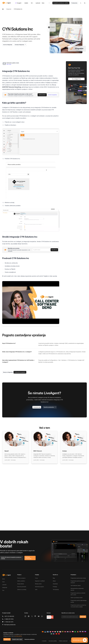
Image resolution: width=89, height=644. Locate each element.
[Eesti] (45, 632)
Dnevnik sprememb (22, 587)
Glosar (54, 581)
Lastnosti (4, 585)
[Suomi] (48, 632)
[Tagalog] (54, 634)
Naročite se (54, 250)
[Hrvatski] (53, 632)
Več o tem (9, 64)
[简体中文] (59, 634)
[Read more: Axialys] (73, 447)
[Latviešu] (65, 632)
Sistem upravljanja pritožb (77, 598)
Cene (3, 582)
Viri (32, 3)
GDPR (71, 641)
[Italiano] (58, 632)
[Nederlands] (68, 632)
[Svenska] (51, 634)
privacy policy (18, 636)
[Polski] (73, 632)
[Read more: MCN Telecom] (44, 447)
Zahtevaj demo (42, 95)
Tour (3, 590)
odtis (36, 589)
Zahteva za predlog (22, 589)
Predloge (55, 587)
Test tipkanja (56, 589)
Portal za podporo (21, 578)
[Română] (78, 632)
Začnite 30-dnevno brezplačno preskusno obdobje (11, 558)
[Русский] (80, 632)
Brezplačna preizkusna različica (61, 3)
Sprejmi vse (7, 639)
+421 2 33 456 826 (9, 616)
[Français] (50, 632)
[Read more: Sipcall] (16, 447)
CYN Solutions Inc (18, 9)
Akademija (55, 584)
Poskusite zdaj (37, 407)
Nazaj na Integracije (8, 372)
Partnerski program (39, 587)
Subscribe (83, 617)
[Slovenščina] (85, 632)
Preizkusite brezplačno (20, 372)
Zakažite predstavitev (50, 407)
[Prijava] (81, 3)
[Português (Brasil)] (75, 632)
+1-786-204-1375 (9, 622)
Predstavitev (74, 3)
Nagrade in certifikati (40, 581)
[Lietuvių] (63, 632)
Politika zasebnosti (63, 641)
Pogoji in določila (43, 641)
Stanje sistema (21, 584)
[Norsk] (70, 632)
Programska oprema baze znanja (78, 578)
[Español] (43, 632)
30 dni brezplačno (53, 95)
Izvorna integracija (8, 45)
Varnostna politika (53, 641)
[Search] (50, 3)
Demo (4, 579)
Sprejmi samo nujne (17, 639)
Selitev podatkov (21, 581)
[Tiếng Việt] (56, 634)
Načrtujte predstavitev (28, 558)
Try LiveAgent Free (76, 79)
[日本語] (60, 632)
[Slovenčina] (83, 632)
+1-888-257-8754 (9, 619)
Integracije (9, 9)
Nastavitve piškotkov (30, 639)
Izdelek (27, 3)
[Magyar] (55, 632)
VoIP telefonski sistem (76, 586)
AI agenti (19, 3)
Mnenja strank (38, 584)
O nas (36, 578)
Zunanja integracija (20, 45)
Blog (54, 578)
